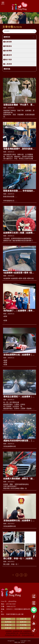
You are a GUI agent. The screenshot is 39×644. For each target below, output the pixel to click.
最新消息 (7, 69)
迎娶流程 (8, 628)
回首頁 (8, 619)
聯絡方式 (23, 628)
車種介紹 (8, 625)
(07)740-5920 (11, 604)
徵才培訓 (9, 60)
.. (31, 641)
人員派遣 (9, 64)
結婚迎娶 (9, 42)
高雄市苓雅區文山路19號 (15, 614)
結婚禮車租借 (28, 631)
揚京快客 (17, 641)
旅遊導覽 (9, 51)
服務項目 (7, 37)
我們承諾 (8, 622)
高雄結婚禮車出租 (26, 633)
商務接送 (9, 46)
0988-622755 (11, 607)
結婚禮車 (9, 631)
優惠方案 (23, 619)
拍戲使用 (9, 55)
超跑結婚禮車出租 (12, 633)
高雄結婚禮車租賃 (28, 635)
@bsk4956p (12, 601)
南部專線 (34, 603)
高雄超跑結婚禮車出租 (13, 635)
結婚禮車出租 (18, 631)
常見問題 (23, 625)
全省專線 (34, 596)
